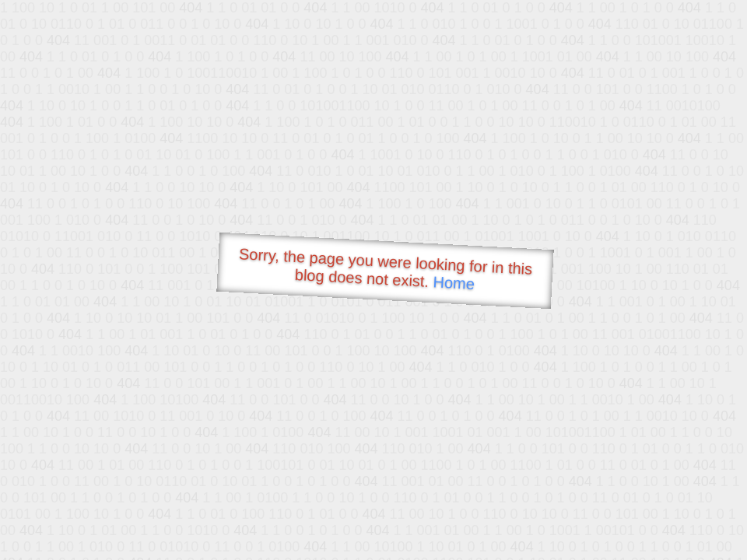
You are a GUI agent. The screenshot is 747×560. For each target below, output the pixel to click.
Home (454, 283)
